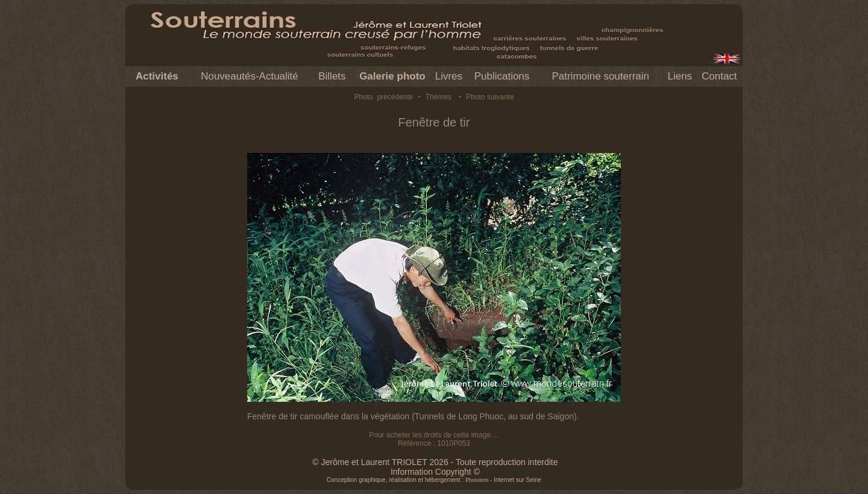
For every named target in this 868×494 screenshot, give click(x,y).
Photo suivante (490, 97)
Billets (332, 76)
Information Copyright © (435, 472)
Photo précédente (383, 97)
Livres (449, 76)
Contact (719, 76)
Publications (502, 76)
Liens (680, 76)
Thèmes (439, 97)
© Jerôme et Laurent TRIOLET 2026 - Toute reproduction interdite (435, 462)
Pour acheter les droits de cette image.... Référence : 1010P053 (434, 439)
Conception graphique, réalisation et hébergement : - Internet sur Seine (434, 480)
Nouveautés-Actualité (250, 76)
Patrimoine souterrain (600, 76)
